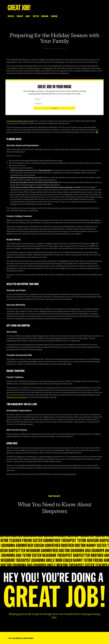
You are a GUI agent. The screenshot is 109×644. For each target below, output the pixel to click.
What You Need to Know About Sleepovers (55, 508)
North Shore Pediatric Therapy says (20, 121)
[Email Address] (55, 104)
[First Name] (55, 99)
